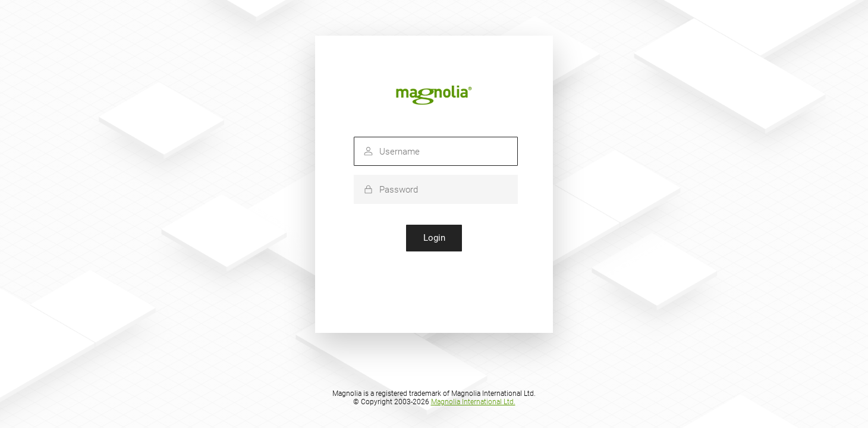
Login (434, 238)
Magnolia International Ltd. (473, 402)
